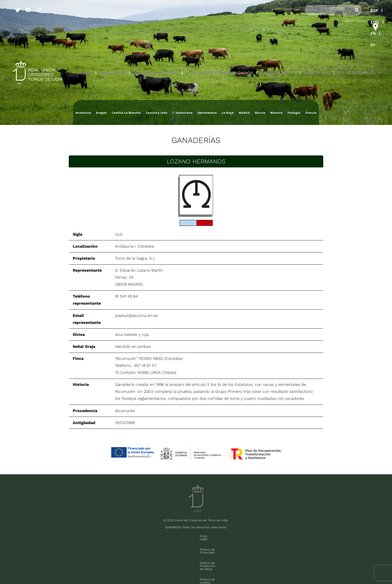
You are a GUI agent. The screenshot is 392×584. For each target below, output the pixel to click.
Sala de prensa (56, 568)
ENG (333, 11)
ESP (318, 11)
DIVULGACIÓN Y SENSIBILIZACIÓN (219, 38)
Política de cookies (243, 536)
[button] (84, 38)
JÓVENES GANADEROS (156, 38)
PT (360, 11)
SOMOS (84, 38)
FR (348, 11)
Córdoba (146, 246)
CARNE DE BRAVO (278, 38)
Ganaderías (196, 140)
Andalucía (124, 246)
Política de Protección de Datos (199, 536)
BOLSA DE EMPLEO (356, 38)
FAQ (74, 568)
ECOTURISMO (317, 38)
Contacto (270, 536)
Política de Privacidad (154, 536)
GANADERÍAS (112, 38)
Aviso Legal (123, 536)
